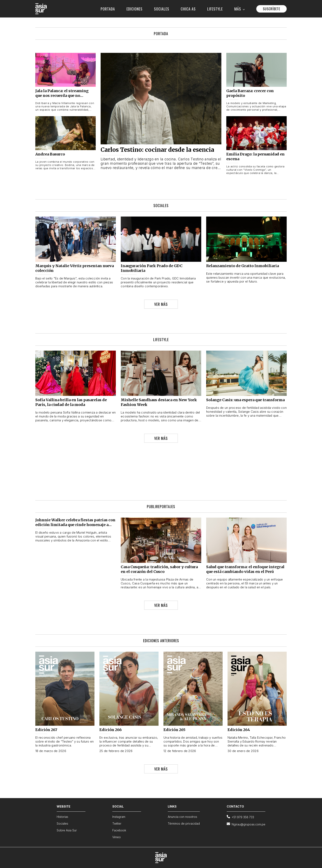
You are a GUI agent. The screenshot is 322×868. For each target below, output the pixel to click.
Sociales (62, 823)
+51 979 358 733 (240, 817)
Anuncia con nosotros (182, 817)
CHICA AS (188, 9)
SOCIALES (162, 9)
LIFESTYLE (215, 9)
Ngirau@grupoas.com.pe (246, 824)
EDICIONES (135, 9)
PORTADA (108, 9)
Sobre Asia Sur (67, 830)
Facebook (119, 830)
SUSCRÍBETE (271, 9)
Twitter (117, 823)
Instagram (119, 817)
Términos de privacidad (184, 823)
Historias (62, 817)
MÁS (240, 9)
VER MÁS (161, 304)
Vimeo (117, 837)
